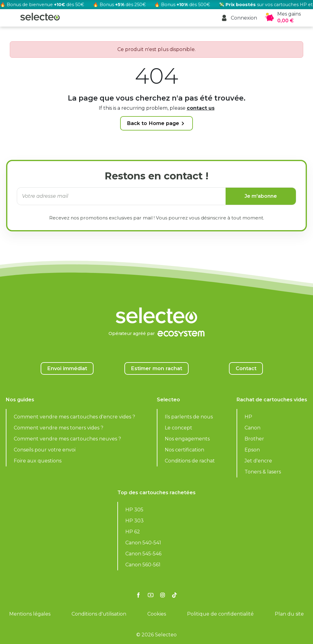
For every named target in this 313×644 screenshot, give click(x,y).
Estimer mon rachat (156, 368)
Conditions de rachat (190, 461)
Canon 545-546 (143, 554)
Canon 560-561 (143, 565)
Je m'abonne (261, 196)
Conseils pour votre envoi (45, 450)
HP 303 (134, 521)
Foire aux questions (38, 461)
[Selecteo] (156, 300)
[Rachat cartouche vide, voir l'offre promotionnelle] (156, 5)
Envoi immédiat (67, 368)
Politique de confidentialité (220, 614)
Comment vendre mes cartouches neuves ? (67, 439)
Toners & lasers (263, 472)
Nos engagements (187, 439)
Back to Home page (157, 123)
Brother (254, 439)
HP (248, 417)
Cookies (157, 614)
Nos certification (184, 450)
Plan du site (289, 614)
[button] (239, 18)
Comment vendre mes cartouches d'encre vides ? (74, 417)
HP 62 (133, 532)
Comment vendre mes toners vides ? (59, 428)
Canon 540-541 (143, 543)
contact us (201, 108)
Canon (252, 428)
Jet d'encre (258, 461)
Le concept (179, 428)
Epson (252, 450)
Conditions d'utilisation (99, 614)
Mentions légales (30, 614)
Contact (246, 368)
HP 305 (134, 510)
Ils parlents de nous (189, 417)
